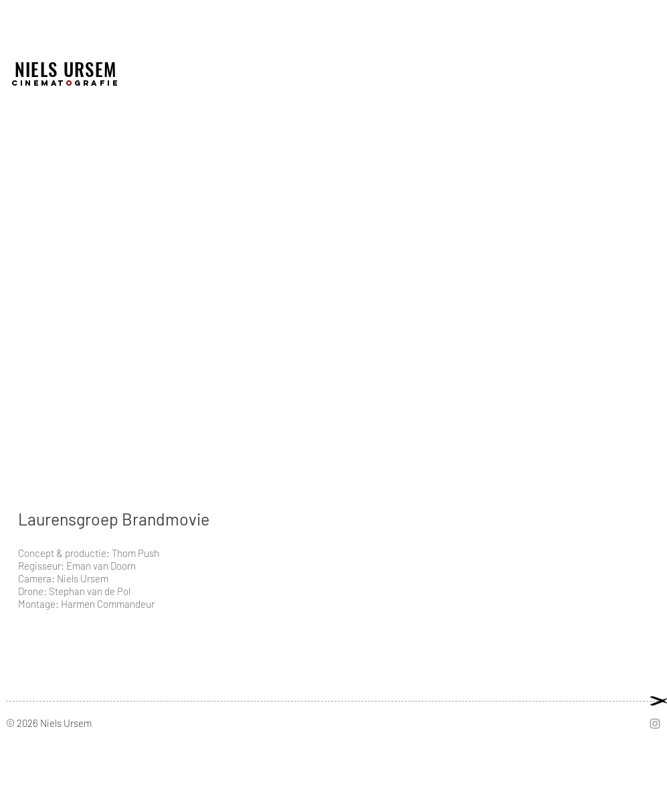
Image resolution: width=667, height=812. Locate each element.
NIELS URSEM (66, 69)
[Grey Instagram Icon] (655, 724)
